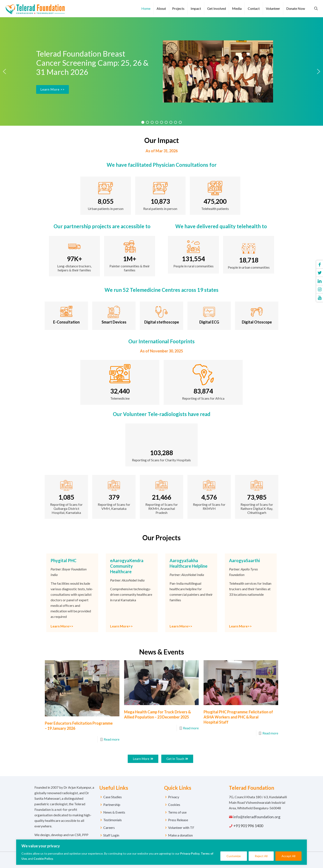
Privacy (174, 797)
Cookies (174, 805)
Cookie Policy (43, 859)
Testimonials (113, 820)
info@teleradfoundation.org (257, 817)
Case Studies (113, 797)
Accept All (288, 856)
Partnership (112, 805)
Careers (109, 827)
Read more (112, 739)
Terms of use (177, 812)
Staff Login (111, 835)
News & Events (114, 812)
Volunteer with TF (181, 827)
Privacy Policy (190, 853)
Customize (234, 856)
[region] (161, 852)
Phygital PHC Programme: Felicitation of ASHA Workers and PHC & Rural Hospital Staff (238, 717)
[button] (4, 71)
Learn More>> (62, 626)
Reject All (261, 856)
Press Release (178, 820)
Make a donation (180, 835)
